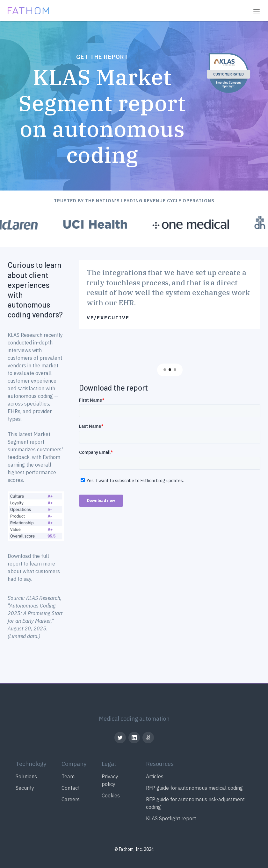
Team (68, 776)
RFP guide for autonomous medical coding (194, 788)
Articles (155, 776)
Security (25, 788)
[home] (28, 10)
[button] (257, 11)
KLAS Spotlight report (171, 818)
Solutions (26, 776)
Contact (71, 788)
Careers (71, 799)
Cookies (111, 795)
